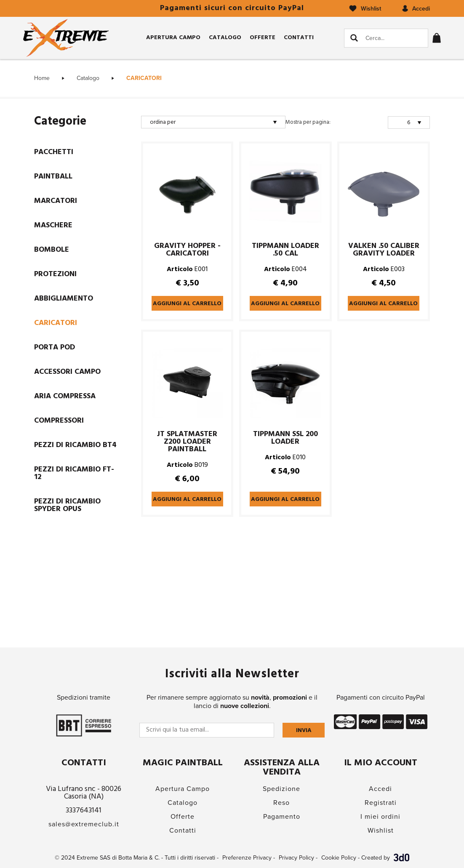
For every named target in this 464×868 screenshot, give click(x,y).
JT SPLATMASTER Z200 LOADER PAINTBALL (187, 442)
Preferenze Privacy (247, 858)
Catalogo (225, 38)
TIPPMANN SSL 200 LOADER (285, 438)
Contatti (299, 38)
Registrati (381, 803)
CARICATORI (144, 78)
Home (42, 78)
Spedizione (281, 789)
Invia (304, 731)
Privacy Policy (296, 858)
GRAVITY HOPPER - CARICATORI (187, 250)
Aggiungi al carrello (187, 304)
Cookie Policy (339, 858)
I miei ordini (380, 817)
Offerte (263, 38)
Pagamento (282, 817)
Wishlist (381, 831)
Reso (281, 803)
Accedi (380, 789)
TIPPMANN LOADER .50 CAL (285, 250)
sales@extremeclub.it (84, 824)
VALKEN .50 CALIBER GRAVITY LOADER (384, 250)
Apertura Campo (173, 38)
